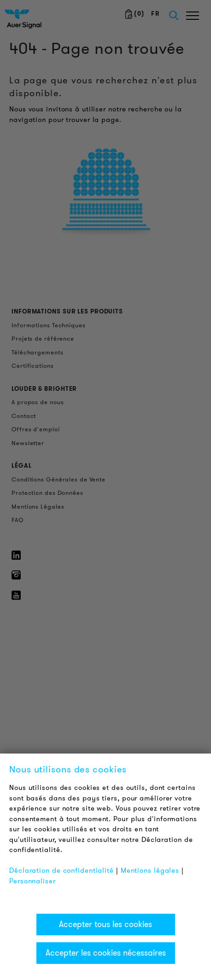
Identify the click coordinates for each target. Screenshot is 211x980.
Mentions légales (150, 870)
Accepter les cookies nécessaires (106, 953)
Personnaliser (32, 881)
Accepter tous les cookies (105, 924)
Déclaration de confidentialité (62, 870)
